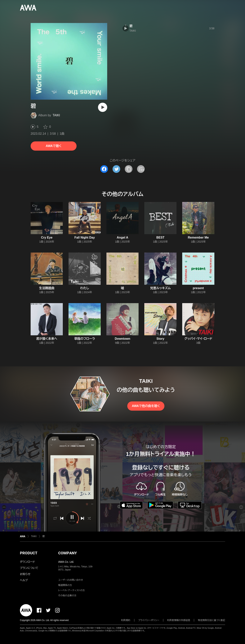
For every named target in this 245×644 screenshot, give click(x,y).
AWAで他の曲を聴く (146, 406)
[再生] (103, 107)
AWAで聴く (54, 146)
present (198, 288)
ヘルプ (24, 580)
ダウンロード (27, 562)
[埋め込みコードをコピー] (141, 169)
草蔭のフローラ (85, 339)
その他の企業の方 (67, 596)
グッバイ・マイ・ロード (198, 339)
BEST (160, 238)
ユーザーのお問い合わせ (71, 580)
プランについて (29, 568)
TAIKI (56, 115)
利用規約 (126, 620)
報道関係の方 (65, 585)
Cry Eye (47, 238)
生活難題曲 (47, 288)
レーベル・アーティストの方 (71, 590)
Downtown (123, 339)
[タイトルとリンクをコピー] (129, 169)
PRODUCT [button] (29, 553)
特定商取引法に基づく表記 (212, 620)
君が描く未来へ (47, 339)
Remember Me (198, 238)
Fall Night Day (85, 238)
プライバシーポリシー (149, 620)
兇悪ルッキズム (160, 288)
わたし (85, 288)
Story (160, 339)
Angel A (122, 238)
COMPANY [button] (67, 553)
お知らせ (25, 574)
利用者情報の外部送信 (179, 620)
